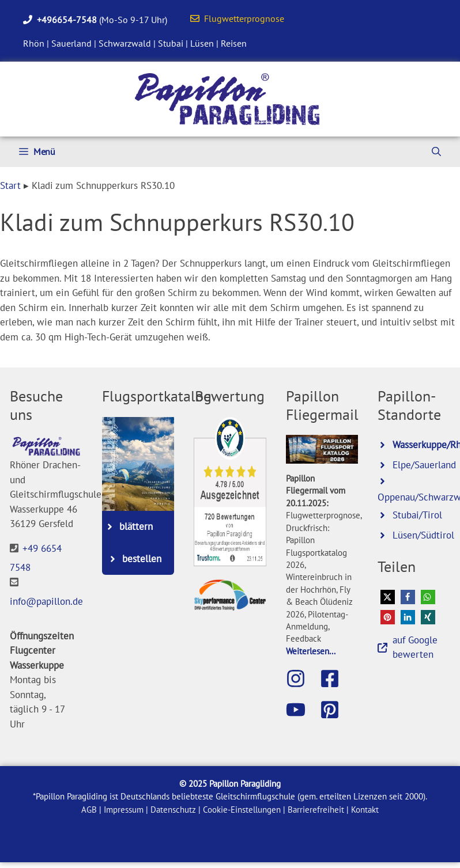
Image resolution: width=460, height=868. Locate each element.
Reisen (234, 43)
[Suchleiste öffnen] (436, 152)
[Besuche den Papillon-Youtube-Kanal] (301, 710)
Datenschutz (173, 810)
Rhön (34, 43)
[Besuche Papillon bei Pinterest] (335, 710)
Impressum (124, 810)
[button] (388, 597)
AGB (89, 810)
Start (10, 185)
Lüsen (202, 43)
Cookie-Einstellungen (242, 810)
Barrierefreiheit (316, 810)
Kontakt (365, 810)
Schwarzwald (125, 43)
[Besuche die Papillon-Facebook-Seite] (335, 679)
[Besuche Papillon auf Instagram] (301, 679)
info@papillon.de (46, 601)
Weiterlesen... (311, 651)
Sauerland (71, 43)
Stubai (171, 43)
